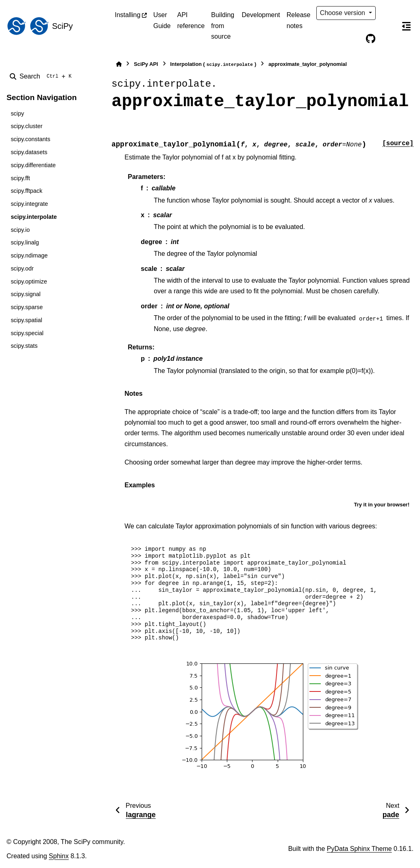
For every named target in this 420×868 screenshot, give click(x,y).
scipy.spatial (26, 320)
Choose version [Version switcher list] (344, 13)
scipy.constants (30, 139)
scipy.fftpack (26, 191)
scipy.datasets (29, 152)
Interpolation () (213, 64)
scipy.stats (24, 346)
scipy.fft (20, 178)
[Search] (42, 76)
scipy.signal (25, 294)
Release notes (299, 20)
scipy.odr (22, 268)
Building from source (223, 26)
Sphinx (59, 856)
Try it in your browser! (382, 505)
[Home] (119, 64)
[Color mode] (387, 13)
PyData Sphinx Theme (359, 849)
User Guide (162, 20)
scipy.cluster (26, 126)
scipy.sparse (27, 307)
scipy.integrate (29, 204)
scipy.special (27, 333)
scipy (17, 113)
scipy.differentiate (33, 165)
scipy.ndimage (29, 255)
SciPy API (146, 64)
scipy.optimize (29, 281)
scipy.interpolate (34, 217)
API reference (191, 20)
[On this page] (406, 26)
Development (261, 15)
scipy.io (20, 230)
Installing (127, 15)
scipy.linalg (25, 242)
